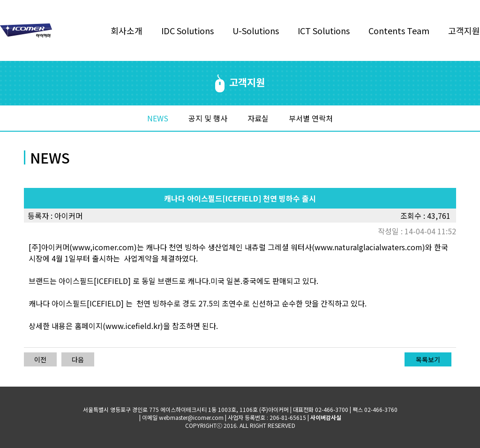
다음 (78, 359)
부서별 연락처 (311, 118)
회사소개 (127, 30)
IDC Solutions (187, 30)
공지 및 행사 (208, 118)
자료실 (258, 118)
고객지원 (464, 30)
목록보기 (428, 359)
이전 (40, 359)
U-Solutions (256, 30)
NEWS (158, 118)
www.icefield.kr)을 (138, 326)
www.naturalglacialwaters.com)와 (373, 247)
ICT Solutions (324, 30)
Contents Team (399, 30)
